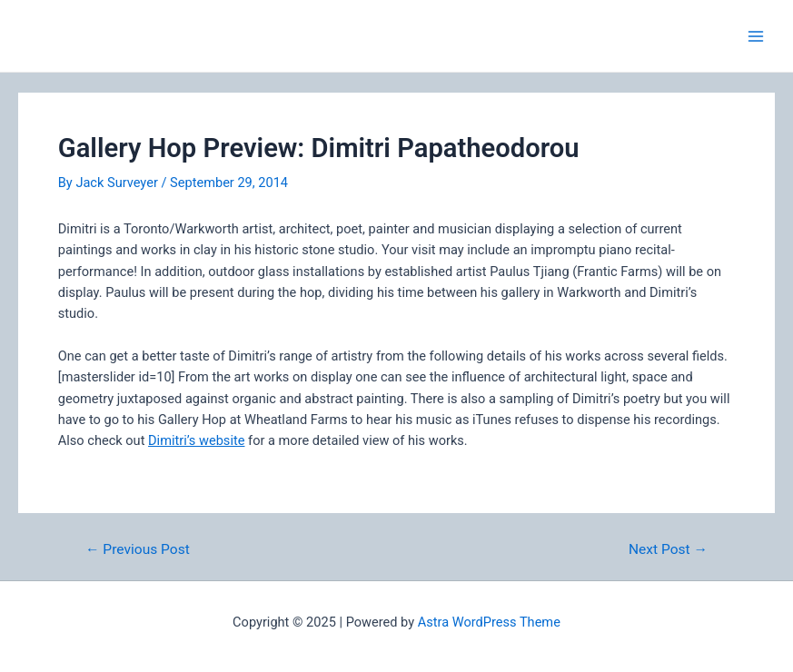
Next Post (668, 550)
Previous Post (138, 550)
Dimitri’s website (196, 440)
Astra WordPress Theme (489, 622)
